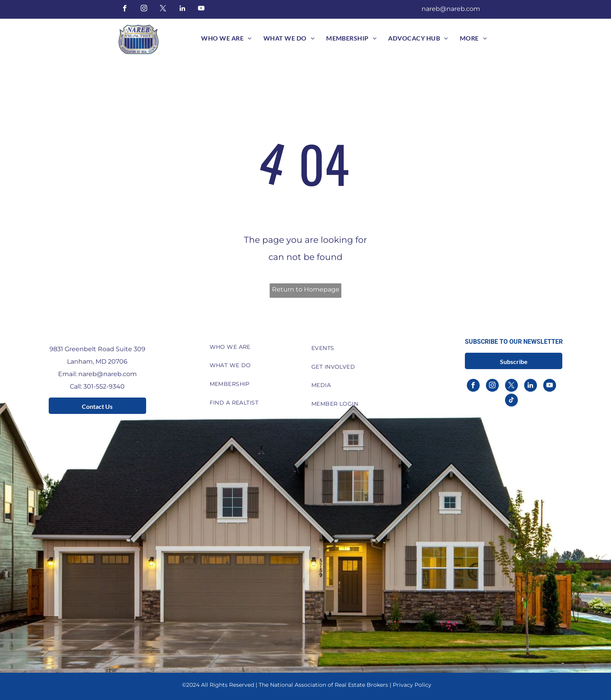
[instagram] (144, 9)
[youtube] (201, 9)
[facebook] (125, 9)
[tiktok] (511, 401)
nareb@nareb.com (451, 9)
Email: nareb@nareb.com (97, 374)
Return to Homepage (306, 289)
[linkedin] (182, 9)
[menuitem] (226, 38)
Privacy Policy (412, 685)
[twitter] (163, 9)
